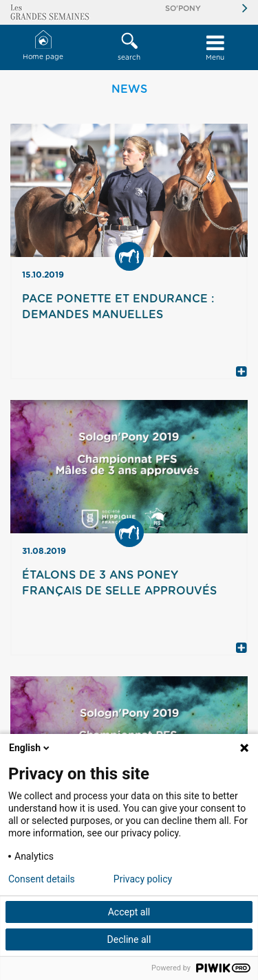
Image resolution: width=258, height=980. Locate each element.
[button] (129, 47)
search (129, 47)
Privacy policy (143, 879)
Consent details (42, 879)
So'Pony (183, 9)
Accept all (129, 912)
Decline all (129, 939)
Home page (43, 46)
